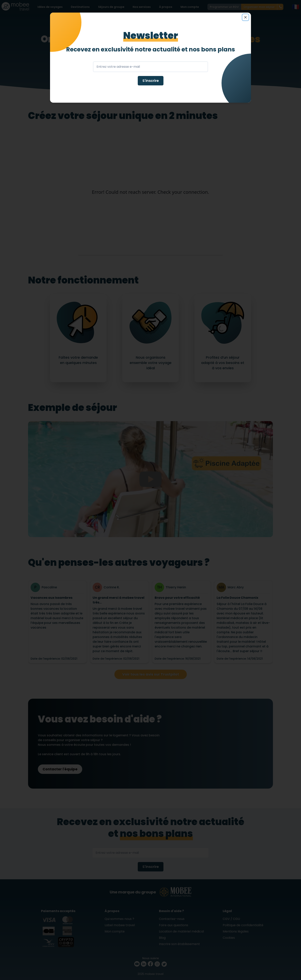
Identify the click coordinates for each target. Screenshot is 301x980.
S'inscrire (151, 81)
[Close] (245, 17)
